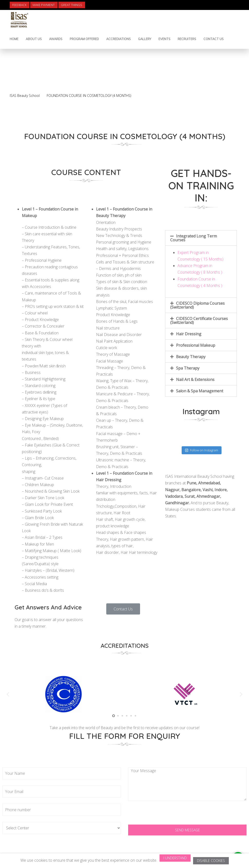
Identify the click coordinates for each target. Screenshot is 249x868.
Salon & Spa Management (200, 391)
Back (224, 82)
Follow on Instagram (202, 450)
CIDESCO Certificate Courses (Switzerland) (199, 320)
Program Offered (84, 39)
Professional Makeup (196, 345)
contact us (214, 39)
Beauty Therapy (191, 357)
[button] (123, 609)
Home (14, 39)
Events (165, 39)
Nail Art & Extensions (195, 379)
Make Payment (44, 5)
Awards (56, 39)
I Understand (175, 858)
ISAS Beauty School (25, 96)
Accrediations (119, 39)
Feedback (19, 5)
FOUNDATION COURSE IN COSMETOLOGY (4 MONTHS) (89, 96)
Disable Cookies (211, 861)
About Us (34, 39)
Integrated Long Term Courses (194, 238)
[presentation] (165, 815)
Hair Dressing (189, 334)
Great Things (71, 5)
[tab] (201, 238)
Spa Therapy (188, 368)
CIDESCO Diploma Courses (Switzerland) (197, 305)
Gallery (145, 39)
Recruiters (187, 39)
